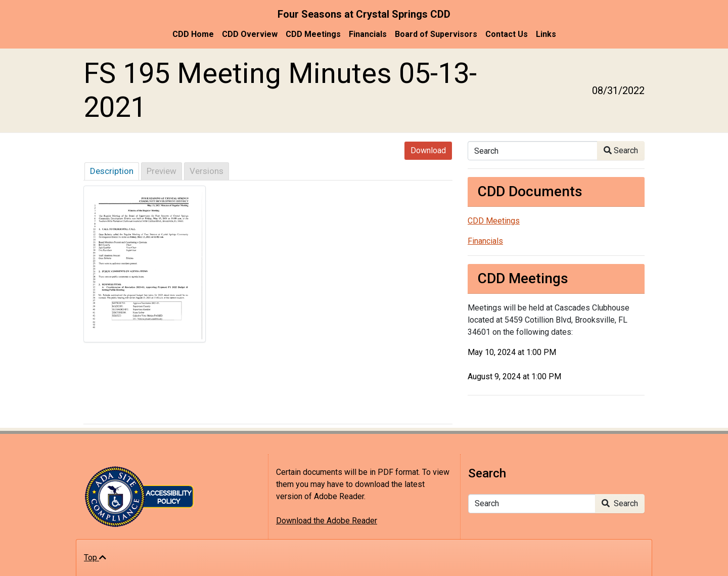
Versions (207, 171)
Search (621, 150)
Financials (368, 34)
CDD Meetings (313, 34)
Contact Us (507, 34)
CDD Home (193, 34)
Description (112, 171)
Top (95, 558)
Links (546, 34)
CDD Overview (250, 34)
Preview (162, 171)
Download (428, 150)
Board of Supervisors (436, 34)
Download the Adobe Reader (327, 521)
